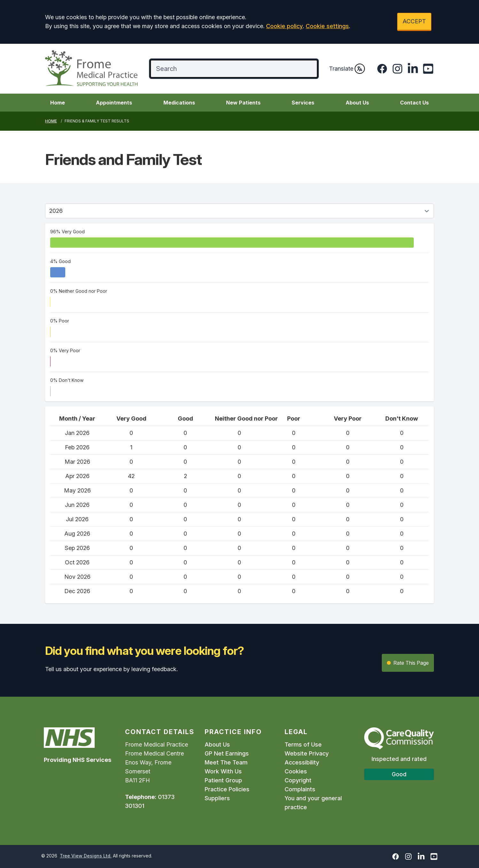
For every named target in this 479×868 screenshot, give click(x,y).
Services (303, 103)
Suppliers (217, 798)
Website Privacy (307, 753)
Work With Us (223, 771)
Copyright (298, 780)
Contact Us (414, 103)
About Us (357, 103)
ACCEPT (414, 21)
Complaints (300, 789)
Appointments (114, 103)
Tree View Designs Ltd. (86, 856)
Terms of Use (303, 744)
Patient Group (223, 780)
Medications (179, 103)
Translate (347, 69)
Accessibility (302, 762)
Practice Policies (227, 789)
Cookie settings (327, 26)
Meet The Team (226, 762)
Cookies (296, 771)
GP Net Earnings (227, 753)
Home (58, 103)
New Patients (243, 103)
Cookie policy (284, 26)
